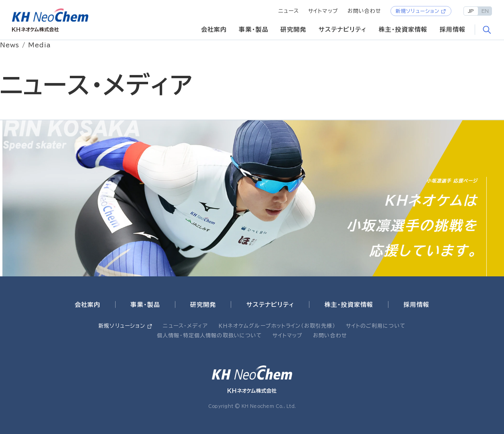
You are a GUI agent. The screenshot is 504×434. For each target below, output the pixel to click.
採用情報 (453, 29)
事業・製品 (254, 29)
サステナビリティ (343, 29)
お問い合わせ (365, 11)
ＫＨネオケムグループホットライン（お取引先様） (277, 326)
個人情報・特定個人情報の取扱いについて (209, 336)
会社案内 (214, 29)
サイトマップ (323, 11)
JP (471, 11)
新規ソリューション (418, 11)
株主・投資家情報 (403, 29)
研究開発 (294, 29)
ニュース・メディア (185, 326)
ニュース (289, 11)
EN (485, 11)
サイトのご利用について (376, 326)
